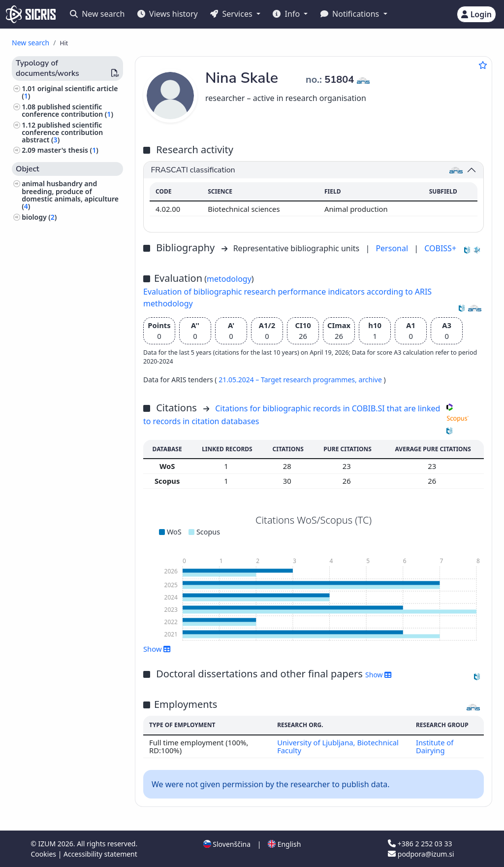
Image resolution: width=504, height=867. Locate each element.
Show (157, 649)
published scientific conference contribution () (67, 110)
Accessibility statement (100, 854)
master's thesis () (68, 150)
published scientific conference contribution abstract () (62, 132)
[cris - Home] (31, 14)
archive (371, 380)
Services (232, 14)
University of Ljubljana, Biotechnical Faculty (338, 746)
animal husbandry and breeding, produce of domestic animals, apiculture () (70, 195)
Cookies (45, 854)
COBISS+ (440, 248)
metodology (229, 279)
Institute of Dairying (435, 746)
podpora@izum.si (421, 854)
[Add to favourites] (483, 65)
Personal (393, 248)
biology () (39, 217)
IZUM (47, 844)
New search (97, 14)
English (284, 844)
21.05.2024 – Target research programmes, (288, 380)
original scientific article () (70, 92)
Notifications (351, 14)
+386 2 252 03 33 (420, 844)
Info (287, 14)
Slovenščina (227, 844)
